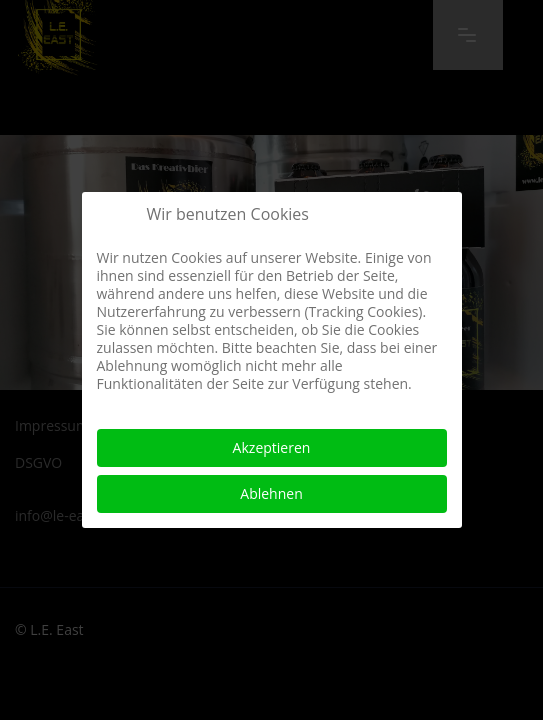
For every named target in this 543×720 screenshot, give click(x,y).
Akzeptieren (272, 447)
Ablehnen (271, 493)
